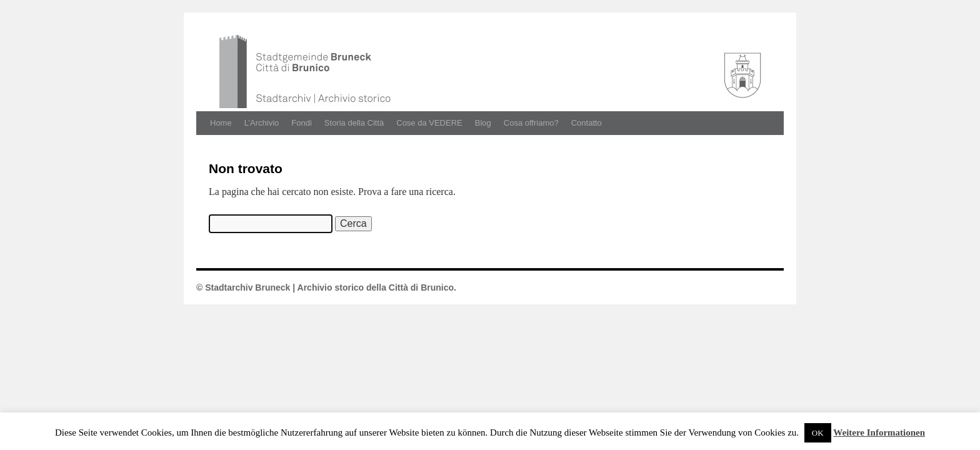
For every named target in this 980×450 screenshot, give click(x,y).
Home (221, 123)
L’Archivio (262, 123)
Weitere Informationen (879, 432)
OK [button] (818, 433)
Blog (483, 123)
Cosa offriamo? (531, 123)
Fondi (302, 123)
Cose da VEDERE (429, 123)
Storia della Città (354, 123)
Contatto (587, 123)
